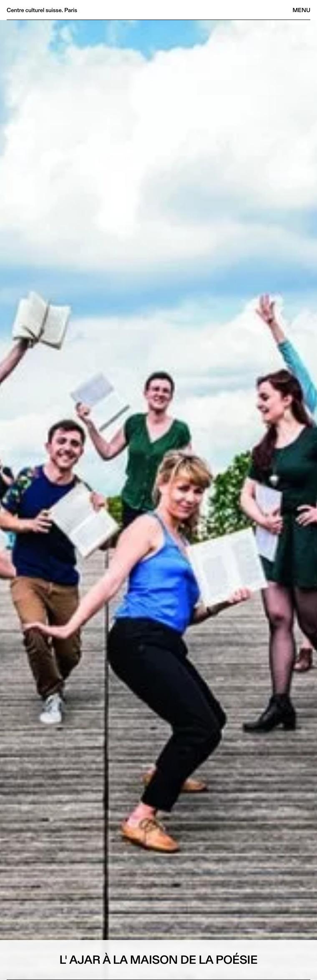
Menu (302, 10)
